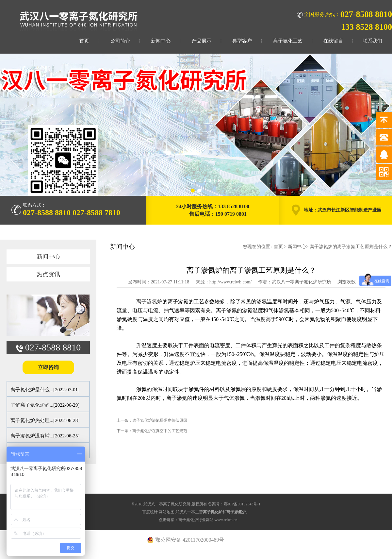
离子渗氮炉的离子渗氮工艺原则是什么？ (351, 247)
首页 (84, 41)
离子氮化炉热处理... (32, 420)
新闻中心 (161, 41)
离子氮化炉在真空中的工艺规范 (160, 431)
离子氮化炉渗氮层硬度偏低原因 (160, 420)
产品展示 (202, 41)
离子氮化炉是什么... (32, 390)
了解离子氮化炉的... (32, 405)
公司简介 (120, 41)
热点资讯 (48, 274)
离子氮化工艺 (288, 41)
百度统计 (150, 512)
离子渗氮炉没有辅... (32, 436)
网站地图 (167, 512)
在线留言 (333, 41)
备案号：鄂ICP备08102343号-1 (234, 504)
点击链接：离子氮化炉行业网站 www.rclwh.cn (198, 520)
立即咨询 (48, 367)
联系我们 (372, 41)
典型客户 (242, 41)
